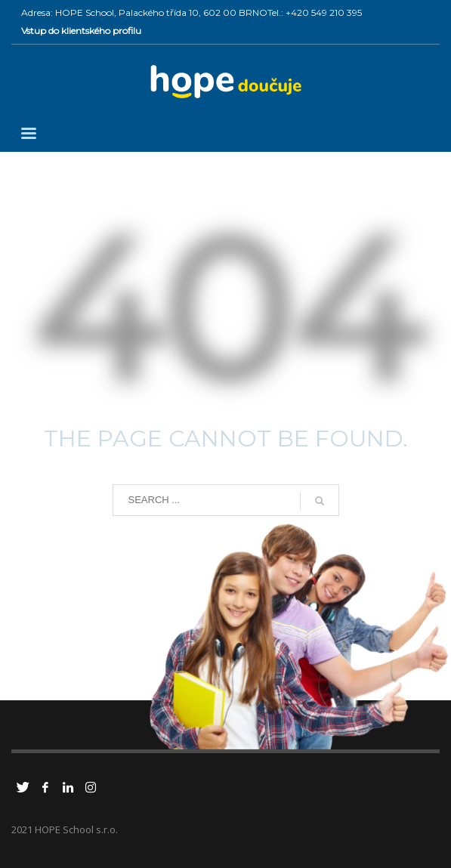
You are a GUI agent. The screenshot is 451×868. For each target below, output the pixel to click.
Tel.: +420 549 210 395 (315, 12)
